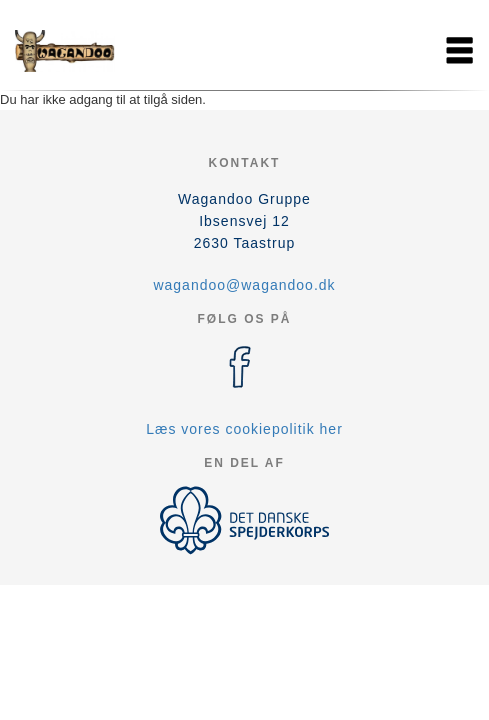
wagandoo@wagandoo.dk (244, 285)
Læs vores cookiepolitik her (244, 429)
